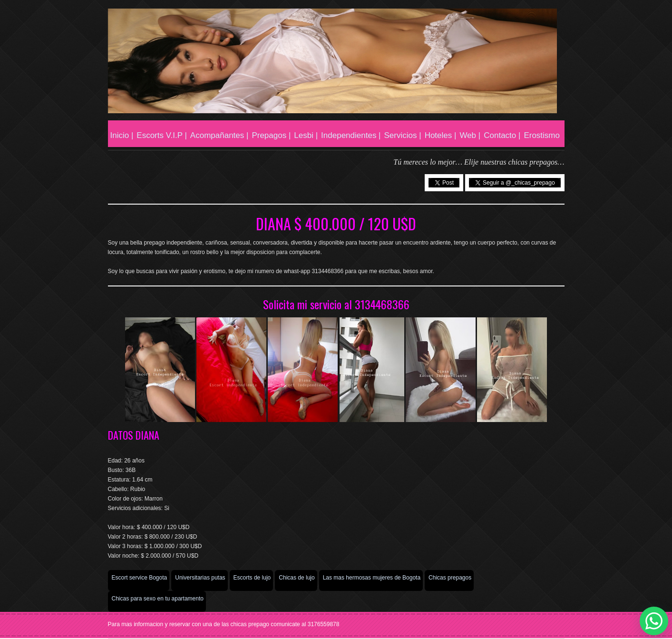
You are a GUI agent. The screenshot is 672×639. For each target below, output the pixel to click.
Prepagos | (271, 135)
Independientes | (351, 135)
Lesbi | (306, 135)
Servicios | (403, 135)
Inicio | (122, 135)
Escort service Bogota (140, 578)
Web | (470, 135)
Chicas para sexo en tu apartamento (158, 599)
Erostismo (542, 135)
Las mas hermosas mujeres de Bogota (372, 578)
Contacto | (502, 135)
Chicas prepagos (450, 578)
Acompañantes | (219, 135)
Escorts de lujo (252, 578)
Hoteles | (441, 135)
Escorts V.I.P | (162, 135)
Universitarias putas (200, 578)
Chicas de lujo (297, 578)
